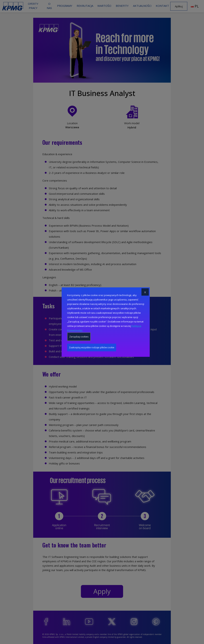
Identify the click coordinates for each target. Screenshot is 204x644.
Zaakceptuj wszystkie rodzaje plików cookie (92, 347)
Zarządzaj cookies (79, 336)
